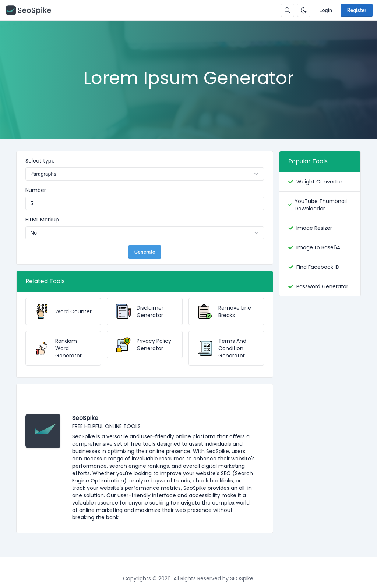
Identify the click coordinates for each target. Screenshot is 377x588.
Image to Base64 (318, 247)
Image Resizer (314, 228)
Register (357, 10)
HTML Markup (42, 220)
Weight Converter (319, 182)
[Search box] (288, 10)
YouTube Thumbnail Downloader (321, 205)
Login (326, 10)
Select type (40, 161)
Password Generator (322, 286)
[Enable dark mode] (304, 10)
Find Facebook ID (318, 267)
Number (36, 190)
